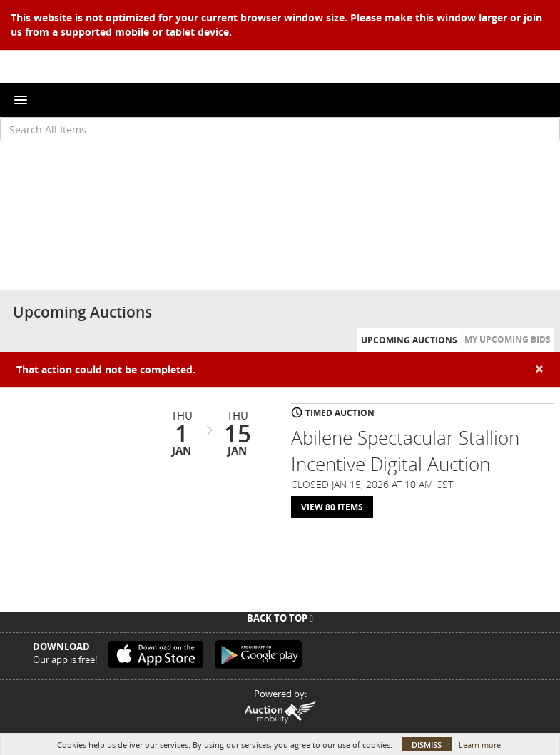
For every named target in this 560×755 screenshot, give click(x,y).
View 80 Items (332, 507)
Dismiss (427, 745)
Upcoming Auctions (409, 340)
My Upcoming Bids (508, 339)
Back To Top (280, 618)
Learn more (480, 745)
